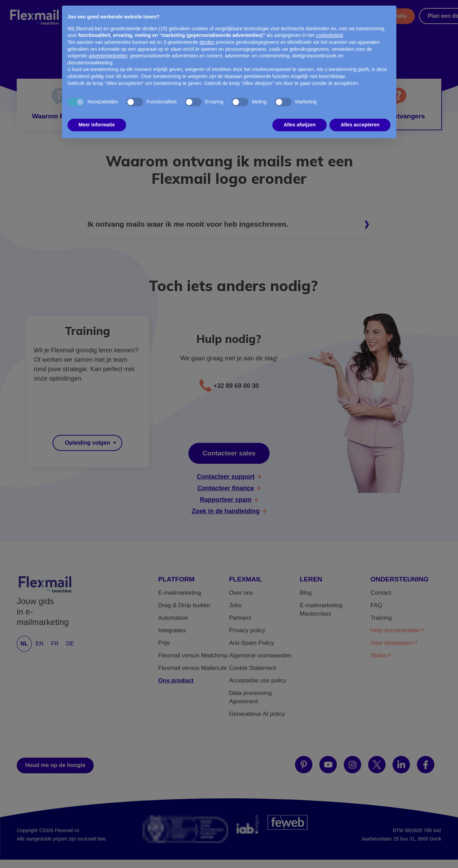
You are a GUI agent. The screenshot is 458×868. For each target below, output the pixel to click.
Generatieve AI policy (257, 714)
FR (55, 644)
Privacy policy (247, 630)
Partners (283, 12)
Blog (306, 593)
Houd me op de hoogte (55, 765)
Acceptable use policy (257, 681)
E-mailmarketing (180, 593)
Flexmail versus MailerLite (192, 668)
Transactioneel (156, 12)
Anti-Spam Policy (251, 643)
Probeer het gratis (383, 16)
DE (70, 644)
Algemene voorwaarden (260, 655)
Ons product (176, 681)
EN (39, 644)
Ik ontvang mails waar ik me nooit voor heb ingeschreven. (188, 224)
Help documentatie (395, 630)
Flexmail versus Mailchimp (193, 655)
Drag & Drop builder (184, 605)
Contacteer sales (229, 453)
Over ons (241, 593)
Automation (173, 618)
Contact (381, 593)
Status (379, 655)
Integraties (172, 630)
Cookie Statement (252, 668)
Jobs (235, 605)
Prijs (200, 12)
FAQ (377, 605)
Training (381, 618)
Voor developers (392, 643)
